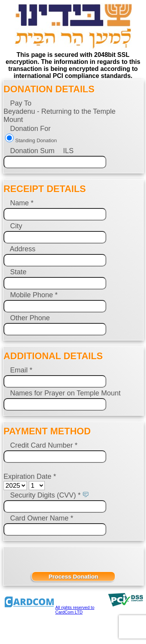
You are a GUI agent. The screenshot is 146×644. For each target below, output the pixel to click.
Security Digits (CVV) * (45, 495)
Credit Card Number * (44, 445)
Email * (21, 370)
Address (23, 249)
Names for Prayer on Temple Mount (64, 393)
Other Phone (30, 318)
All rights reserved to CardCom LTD (75, 610)
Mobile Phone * (34, 295)
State (18, 272)
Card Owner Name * (42, 518)
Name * (22, 203)
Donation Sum (32, 151)
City (16, 226)
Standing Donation (36, 140)
